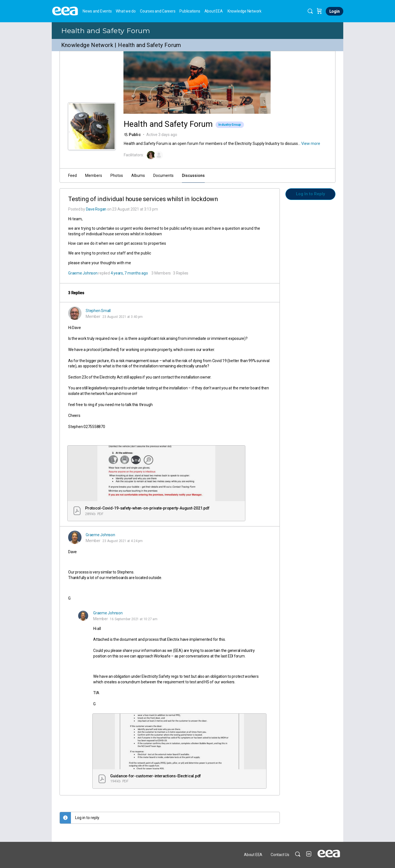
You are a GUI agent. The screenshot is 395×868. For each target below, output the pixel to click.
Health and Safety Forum (106, 31)
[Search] (310, 11)
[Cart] (319, 11)
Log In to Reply (310, 194)
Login (334, 11)
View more (311, 144)
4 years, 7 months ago (129, 273)
